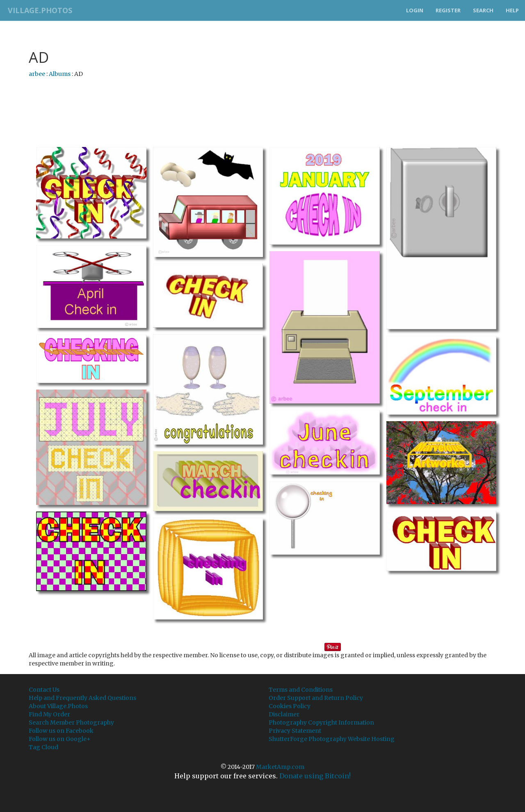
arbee (37, 74)
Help (512, 10)
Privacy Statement (295, 731)
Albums (60, 74)
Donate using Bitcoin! (315, 776)
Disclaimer (284, 714)
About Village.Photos (58, 706)
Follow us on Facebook (61, 731)
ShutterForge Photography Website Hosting (332, 739)
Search (483, 10)
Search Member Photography (71, 723)
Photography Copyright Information (321, 723)
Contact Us (44, 690)
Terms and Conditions (301, 690)
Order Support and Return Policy (316, 698)
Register (448, 10)
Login (415, 10)
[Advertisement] (262, 105)
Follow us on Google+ (60, 739)
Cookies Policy (290, 706)
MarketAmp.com (280, 767)
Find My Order (49, 714)
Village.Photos (38, 10)
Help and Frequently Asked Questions (82, 698)
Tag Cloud (43, 747)
